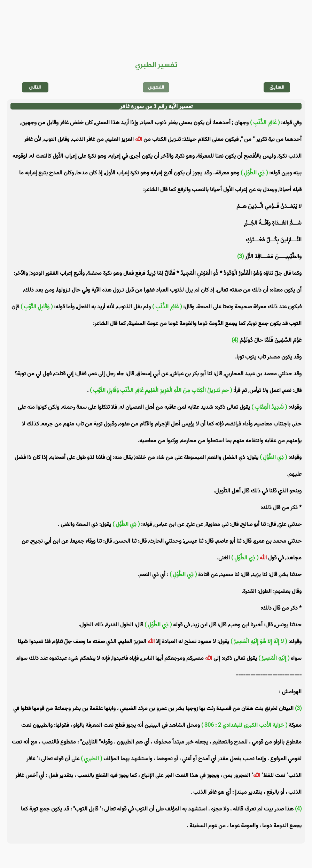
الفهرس (156, 87)
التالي (35, 87)
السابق (277, 87)
